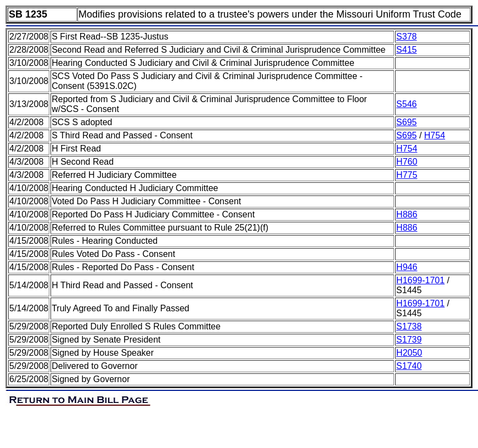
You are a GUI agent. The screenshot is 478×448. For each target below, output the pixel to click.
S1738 (409, 326)
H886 (407, 214)
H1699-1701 (420, 280)
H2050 (409, 353)
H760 (407, 162)
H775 (407, 175)
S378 (406, 37)
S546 (406, 104)
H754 (435, 135)
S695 (406, 122)
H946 (407, 267)
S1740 (409, 366)
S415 (406, 50)
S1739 (409, 340)
